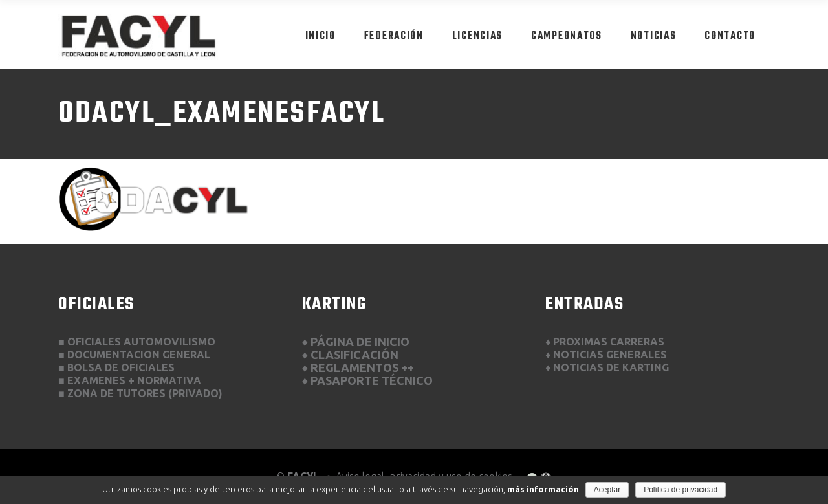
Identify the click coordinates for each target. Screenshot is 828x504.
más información (543, 489)
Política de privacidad (681, 490)
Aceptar (607, 490)
